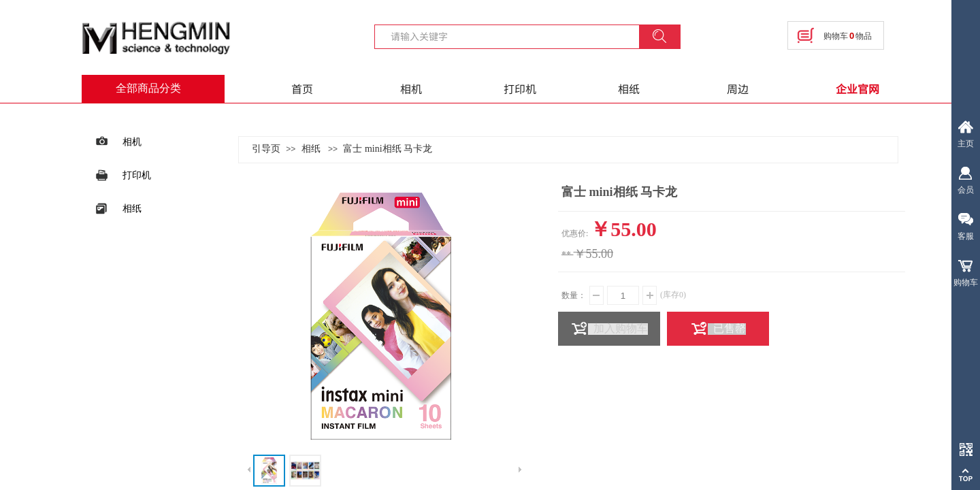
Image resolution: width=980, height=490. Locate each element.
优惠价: (575, 233)
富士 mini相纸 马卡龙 (388, 149)
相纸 (629, 88)
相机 (411, 88)
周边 (738, 88)
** (566, 255)
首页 (302, 88)
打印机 (520, 88)
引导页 (266, 149)
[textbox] (515, 36)
